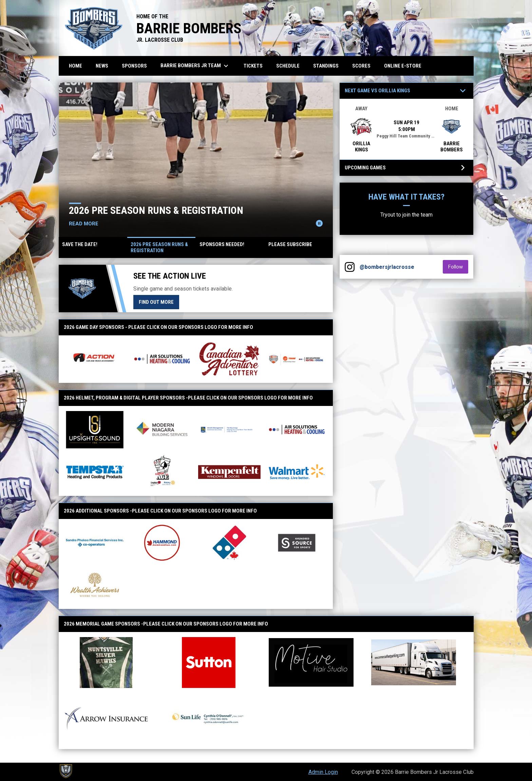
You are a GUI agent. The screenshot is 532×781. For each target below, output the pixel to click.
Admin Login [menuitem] (323, 772)
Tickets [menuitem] (253, 66)
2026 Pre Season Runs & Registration (161, 210)
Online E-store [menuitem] (405, 66)
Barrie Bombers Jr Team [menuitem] (195, 66)
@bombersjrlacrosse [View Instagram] (387, 267)
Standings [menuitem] (326, 66)
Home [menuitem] (75, 66)
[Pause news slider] (319, 223)
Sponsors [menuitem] (134, 66)
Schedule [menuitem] (288, 66)
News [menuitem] (102, 66)
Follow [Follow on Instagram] (458, 267)
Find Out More (156, 302)
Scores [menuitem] (361, 66)
